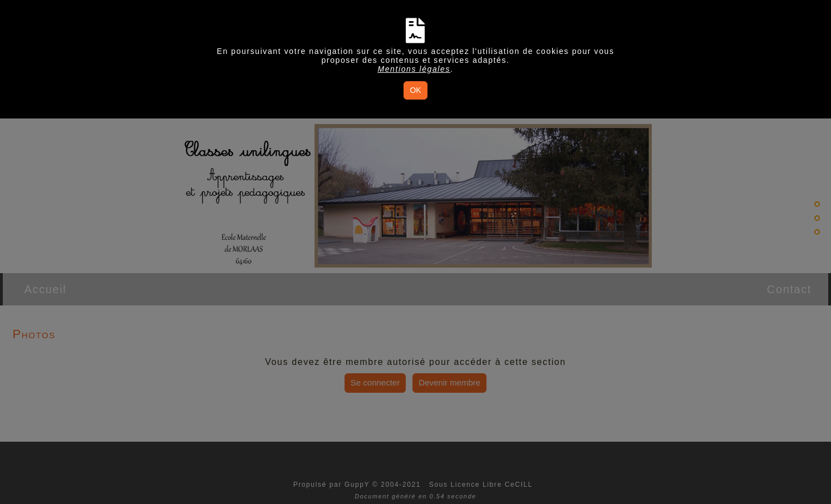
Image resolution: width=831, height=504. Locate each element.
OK (415, 90)
